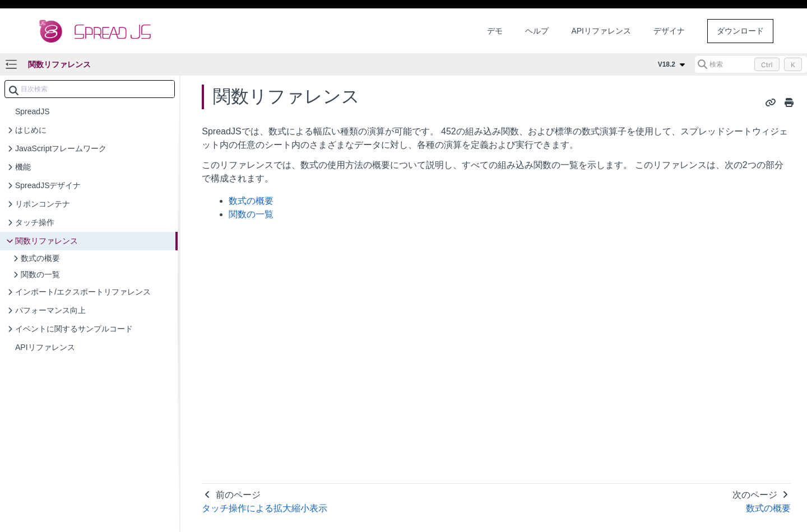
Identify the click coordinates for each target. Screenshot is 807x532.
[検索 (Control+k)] (751, 64)
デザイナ (669, 31)
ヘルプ (537, 31)
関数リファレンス (59, 64)
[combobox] (90, 89)
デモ (495, 31)
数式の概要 (251, 201)
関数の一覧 (251, 214)
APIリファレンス (601, 31)
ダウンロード (740, 31)
